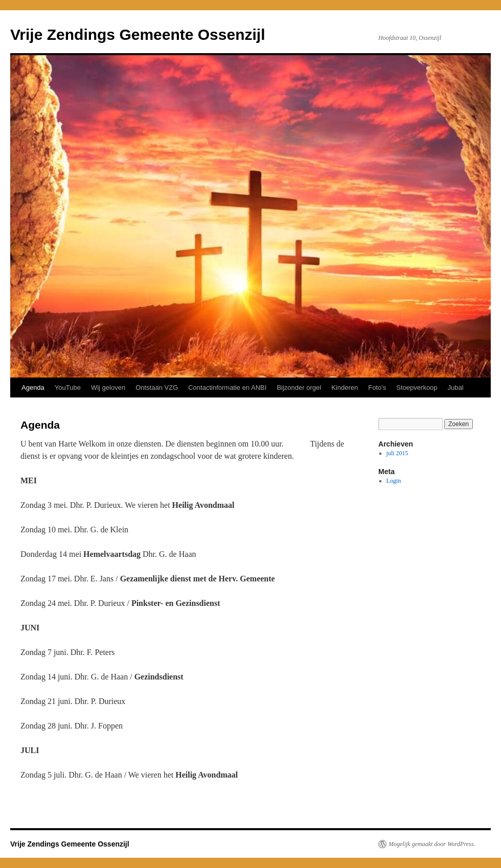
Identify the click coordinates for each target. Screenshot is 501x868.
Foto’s (377, 388)
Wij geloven (108, 388)
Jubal (456, 388)
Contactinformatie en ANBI (227, 388)
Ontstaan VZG (157, 388)
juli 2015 (397, 453)
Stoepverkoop (417, 388)
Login (394, 481)
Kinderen (345, 388)
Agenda (33, 388)
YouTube (68, 388)
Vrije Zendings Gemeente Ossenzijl (138, 34)
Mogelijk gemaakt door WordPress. (432, 844)
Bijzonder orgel (299, 388)
